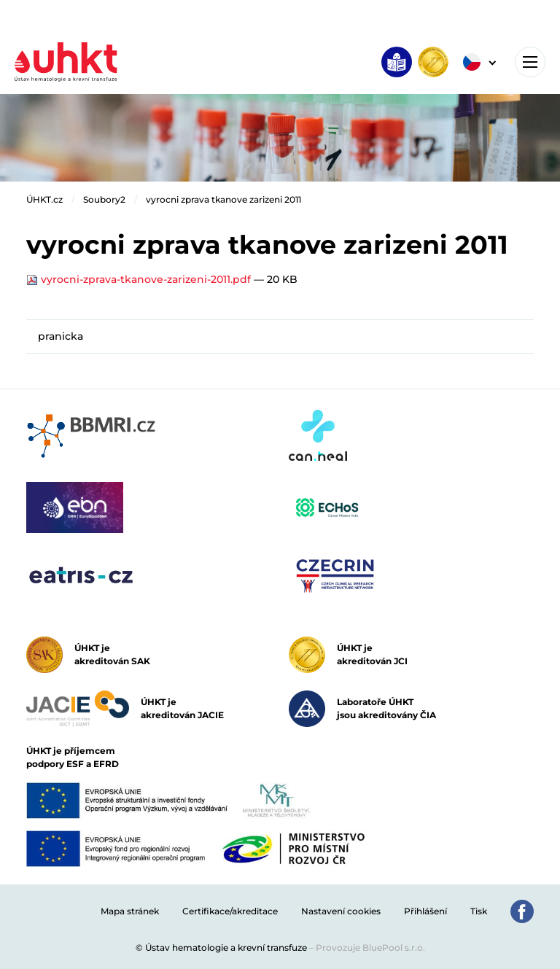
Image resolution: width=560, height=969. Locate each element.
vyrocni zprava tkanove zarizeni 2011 (223, 199)
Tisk (479, 911)
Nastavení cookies (341, 911)
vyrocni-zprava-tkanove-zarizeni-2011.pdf (140, 279)
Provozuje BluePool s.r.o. (370, 947)
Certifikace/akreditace (230, 911)
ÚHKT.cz (44, 199)
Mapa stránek (130, 911)
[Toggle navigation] (530, 62)
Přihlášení (425, 911)
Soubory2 (104, 199)
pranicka (61, 336)
